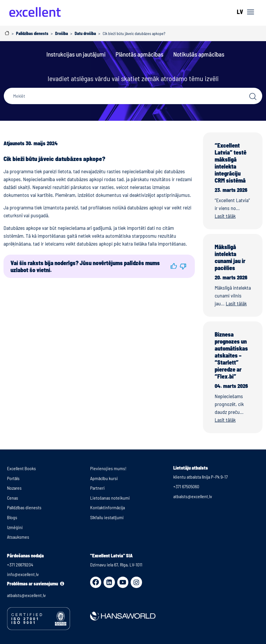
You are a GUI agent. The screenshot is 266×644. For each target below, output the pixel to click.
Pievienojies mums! (108, 468)
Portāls (13, 478)
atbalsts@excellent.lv (193, 496)
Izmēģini (15, 527)
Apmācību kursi (104, 478)
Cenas (13, 498)
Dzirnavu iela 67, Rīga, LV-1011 (116, 565)
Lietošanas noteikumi (110, 498)
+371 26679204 (20, 565)
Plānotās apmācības (139, 54)
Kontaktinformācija (107, 507)
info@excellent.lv (23, 574)
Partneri (97, 488)
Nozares (14, 488)
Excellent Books (21, 468)
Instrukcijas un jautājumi (76, 54)
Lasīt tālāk (225, 216)
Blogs (12, 517)
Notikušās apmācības (199, 54)
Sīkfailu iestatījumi (107, 517)
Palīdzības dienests (24, 507)
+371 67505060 (186, 486)
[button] (174, 266)
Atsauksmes (18, 537)
